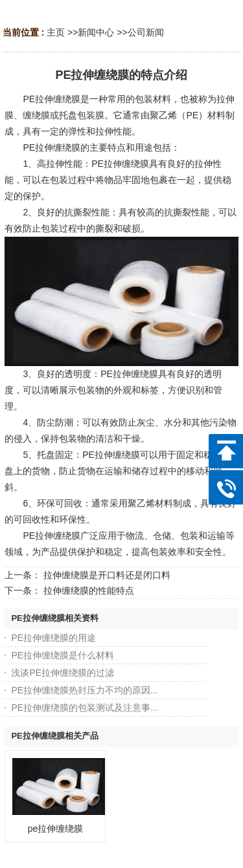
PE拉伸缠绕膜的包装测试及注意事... (84, 708)
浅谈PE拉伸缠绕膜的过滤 (63, 673)
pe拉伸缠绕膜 (56, 829)
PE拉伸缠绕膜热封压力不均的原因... (84, 690)
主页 (56, 32)
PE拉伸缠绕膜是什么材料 (63, 655)
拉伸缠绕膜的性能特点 (89, 591)
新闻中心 (96, 32)
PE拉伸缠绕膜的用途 (53, 638)
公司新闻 (146, 32)
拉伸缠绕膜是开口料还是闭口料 (107, 575)
